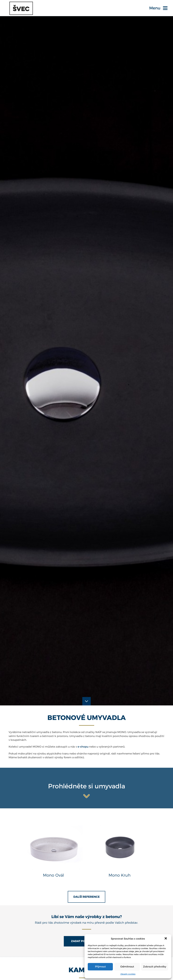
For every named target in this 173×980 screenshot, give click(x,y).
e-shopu (83, 740)
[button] (166, 939)
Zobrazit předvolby (155, 967)
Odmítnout (127, 967)
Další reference (86, 890)
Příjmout (100, 967)
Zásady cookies (128, 974)
